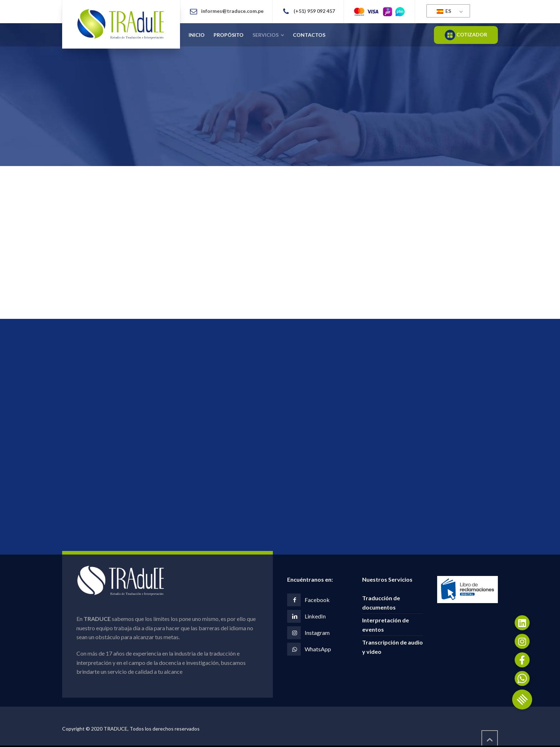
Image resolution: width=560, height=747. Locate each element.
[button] (522, 700)
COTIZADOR (466, 35)
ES (444, 11)
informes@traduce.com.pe (232, 11)
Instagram (317, 633)
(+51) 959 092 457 (314, 11)
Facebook (317, 600)
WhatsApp (318, 649)
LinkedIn (315, 616)
